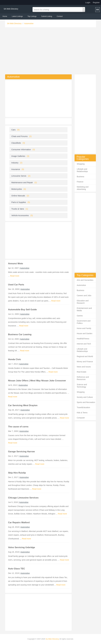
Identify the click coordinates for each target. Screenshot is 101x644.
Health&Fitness (83, 339)
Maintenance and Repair (22, 182)
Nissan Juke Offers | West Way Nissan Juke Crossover (37, 381)
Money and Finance (85, 362)
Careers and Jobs (84, 295)
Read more (15, 276)
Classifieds (16, 143)
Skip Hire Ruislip (17, 473)
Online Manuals (18, 196)
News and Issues (84, 367)
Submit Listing (47, 16)
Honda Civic (14, 359)
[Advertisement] (51, 51)
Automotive (29, 23)
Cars (13, 130)
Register (96, 3)
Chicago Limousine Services (23, 498)
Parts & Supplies (19, 202)
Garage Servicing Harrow (21, 452)
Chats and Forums (19, 136)
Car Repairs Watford (19, 522)
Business (81, 177)
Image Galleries (18, 156)
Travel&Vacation (83, 407)
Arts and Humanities (85, 280)
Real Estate (82, 372)
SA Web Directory (11, 9)
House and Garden (85, 333)
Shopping (81, 164)
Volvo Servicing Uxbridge (22, 547)
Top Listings (32, 16)
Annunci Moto (15, 264)
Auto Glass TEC (16, 569)
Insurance (16, 169)
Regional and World (85, 356)
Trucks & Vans (18, 209)
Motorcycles (17, 189)
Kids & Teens (82, 413)
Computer (81, 418)
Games (80, 316)
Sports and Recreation (86, 402)
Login (88, 2)
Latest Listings (17, 16)
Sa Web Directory (52, 639)
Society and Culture (85, 397)
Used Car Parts (16, 285)
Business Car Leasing (20, 334)
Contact (60, 16)
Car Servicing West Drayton (23, 405)
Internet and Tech (84, 344)
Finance (80, 182)
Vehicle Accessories (20, 215)
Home (5, 16)
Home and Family (84, 328)
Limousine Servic (19, 176)
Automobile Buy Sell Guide (22, 310)
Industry (15, 163)
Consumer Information (21, 149)
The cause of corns (18, 427)
